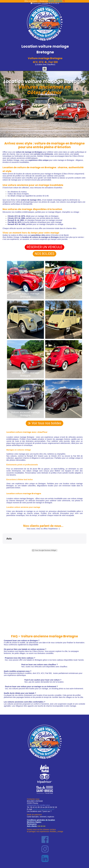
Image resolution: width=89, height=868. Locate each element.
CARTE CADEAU (55, 1)
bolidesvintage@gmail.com (44, 812)
